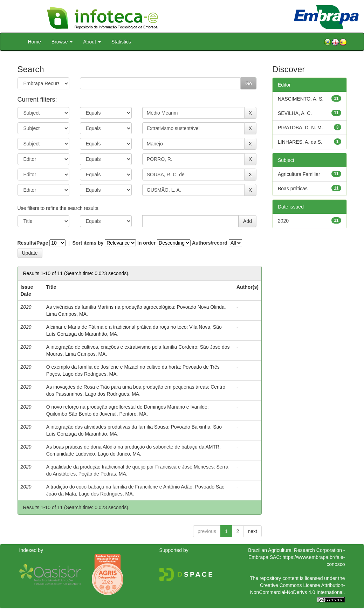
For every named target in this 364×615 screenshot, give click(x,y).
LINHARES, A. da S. (300, 142)
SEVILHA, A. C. (295, 113)
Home (35, 42)
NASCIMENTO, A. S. (301, 99)
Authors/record (210, 243)
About (92, 42)
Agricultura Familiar (299, 174)
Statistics (121, 42)
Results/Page (33, 243)
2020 (283, 221)
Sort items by (88, 243)
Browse (62, 42)
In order (146, 243)
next (253, 531)
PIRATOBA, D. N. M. (300, 128)
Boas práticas (293, 189)
